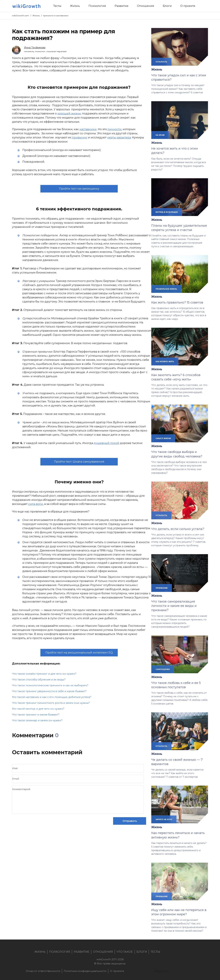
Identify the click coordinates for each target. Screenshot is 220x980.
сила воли (36, 504)
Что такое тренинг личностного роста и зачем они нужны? (51, 703)
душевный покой (106, 443)
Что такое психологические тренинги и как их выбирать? (50, 685)
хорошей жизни (69, 113)
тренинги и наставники (56, 16)
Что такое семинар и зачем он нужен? (37, 720)
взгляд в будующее (167, 212)
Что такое (125, 952)
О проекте (117, 971)
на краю (160, 135)
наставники (88, 129)
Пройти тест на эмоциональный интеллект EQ (79, 653)
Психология (60, 952)
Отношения (103, 952)
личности (115, 129)
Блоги (142, 952)
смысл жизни (163, 438)
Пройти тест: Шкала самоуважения (79, 462)
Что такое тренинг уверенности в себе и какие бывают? (49, 691)
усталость (161, 62)
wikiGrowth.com (21, 16)
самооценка (163, 669)
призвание (162, 588)
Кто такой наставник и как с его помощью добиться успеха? (52, 697)
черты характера (119, 138)
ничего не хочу (164, 819)
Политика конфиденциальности (85, 971)
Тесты (155, 952)
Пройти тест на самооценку (79, 189)
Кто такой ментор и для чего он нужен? (38, 709)
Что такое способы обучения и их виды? (39, 680)
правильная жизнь (166, 289)
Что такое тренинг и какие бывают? (36, 715)
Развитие (82, 952)
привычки (79, 138)
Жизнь (36, 16)
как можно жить (165, 361)
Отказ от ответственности (43, 971)
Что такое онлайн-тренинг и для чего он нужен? (44, 674)
